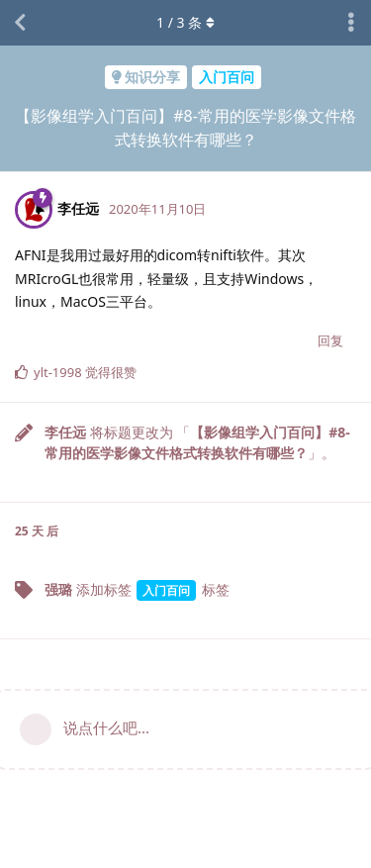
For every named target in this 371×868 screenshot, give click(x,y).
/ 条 (185, 22)
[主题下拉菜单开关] (351, 23)
